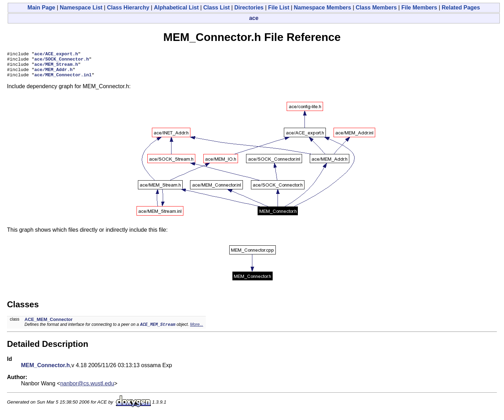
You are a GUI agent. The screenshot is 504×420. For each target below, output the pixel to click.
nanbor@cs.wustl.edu (87, 389)
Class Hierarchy (128, 8)
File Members (419, 8)
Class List (217, 8)
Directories (249, 8)
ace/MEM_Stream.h (56, 67)
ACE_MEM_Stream (158, 330)
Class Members (376, 8)
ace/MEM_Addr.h (53, 73)
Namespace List (81, 8)
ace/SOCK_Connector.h (62, 61)
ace (254, 18)
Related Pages (461, 8)
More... (197, 330)
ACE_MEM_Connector (48, 325)
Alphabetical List (176, 8)
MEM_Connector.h (45, 371)
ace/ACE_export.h (56, 55)
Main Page (41, 8)
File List (279, 8)
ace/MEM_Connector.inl (63, 80)
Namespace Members (323, 8)
